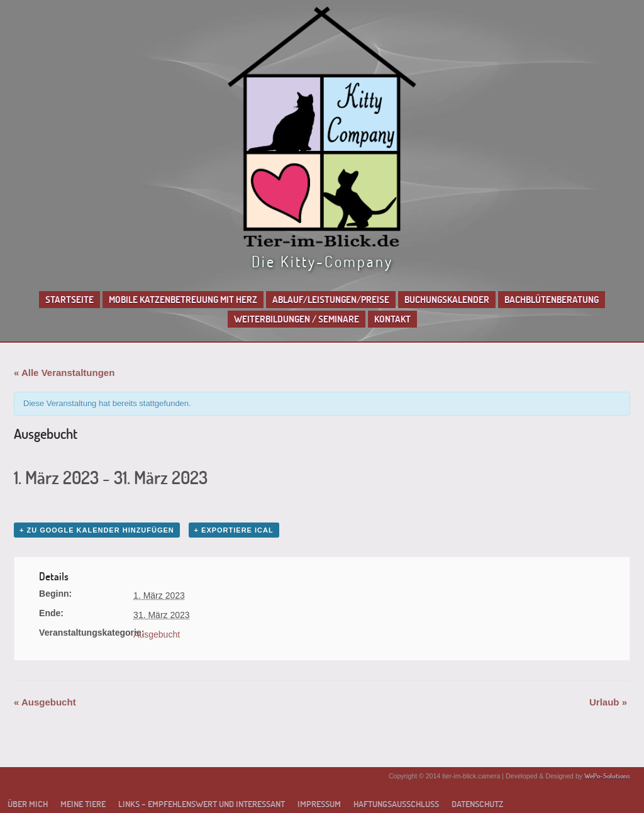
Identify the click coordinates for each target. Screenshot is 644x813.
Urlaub (608, 702)
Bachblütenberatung (552, 300)
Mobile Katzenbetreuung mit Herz (183, 300)
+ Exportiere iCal (234, 530)
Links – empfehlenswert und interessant (202, 804)
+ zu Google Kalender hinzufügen (97, 530)
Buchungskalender (447, 300)
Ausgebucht (157, 634)
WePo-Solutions (607, 776)
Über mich (28, 804)
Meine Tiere (83, 804)
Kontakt (392, 319)
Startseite (69, 300)
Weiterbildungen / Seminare (297, 319)
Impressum (319, 804)
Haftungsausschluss (396, 804)
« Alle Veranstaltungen (64, 373)
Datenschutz (477, 804)
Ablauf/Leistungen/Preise (331, 300)
